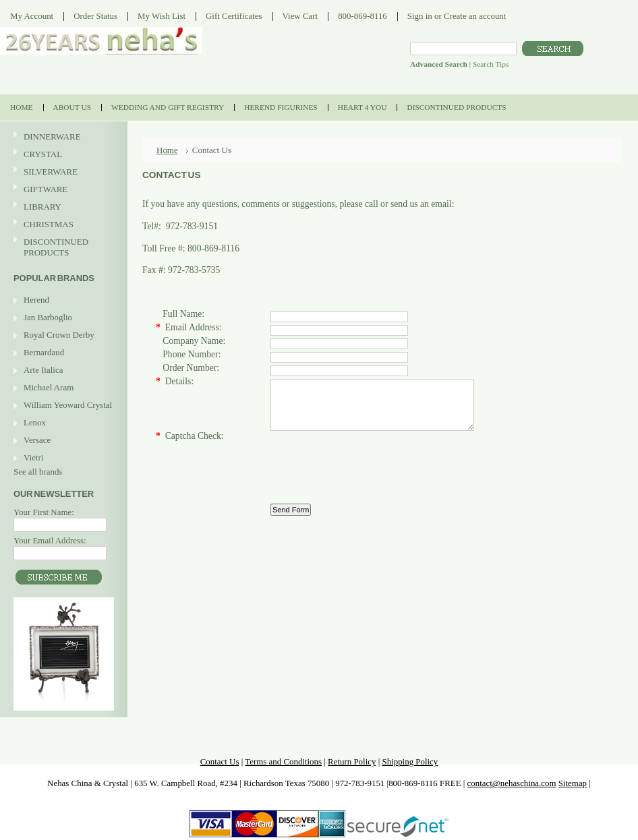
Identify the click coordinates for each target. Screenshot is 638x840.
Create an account (475, 16)
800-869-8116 (362, 16)
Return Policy (352, 761)
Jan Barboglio (48, 317)
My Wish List (162, 16)
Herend (36, 300)
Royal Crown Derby (59, 335)
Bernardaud (44, 352)
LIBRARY (42, 207)
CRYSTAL (62, 155)
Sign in (420, 16)
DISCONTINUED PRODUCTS (62, 247)
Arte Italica (43, 370)
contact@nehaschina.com (512, 783)
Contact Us (220, 761)
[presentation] (373, 470)
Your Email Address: (50, 540)
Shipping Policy (410, 761)
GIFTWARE (62, 190)
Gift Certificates (234, 16)
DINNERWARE (62, 137)
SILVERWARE (62, 172)
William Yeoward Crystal (68, 405)
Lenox (35, 422)
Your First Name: (44, 512)
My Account (32, 16)
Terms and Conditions (283, 761)
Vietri (33, 457)
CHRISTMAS (62, 225)
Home (167, 150)
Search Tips (491, 64)
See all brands (38, 472)
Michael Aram (49, 387)
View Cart (300, 16)
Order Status (95, 16)
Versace (37, 440)
